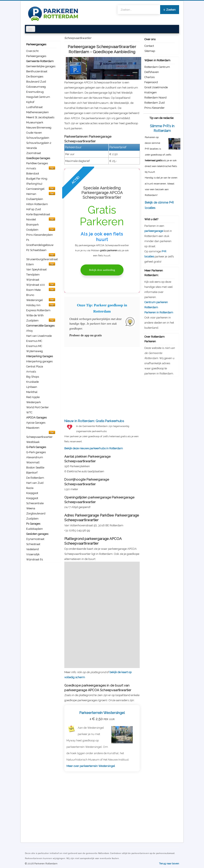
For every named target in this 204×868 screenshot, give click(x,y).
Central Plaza (35, 366)
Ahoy (29, 331)
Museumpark (35, 122)
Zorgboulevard (36, 513)
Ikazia (30, 488)
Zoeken (170, 10)
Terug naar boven (169, 864)
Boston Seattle (35, 468)
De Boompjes (35, 76)
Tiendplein (33, 275)
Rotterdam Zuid (154, 103)
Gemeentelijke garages (41, 66)
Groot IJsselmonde (156, 87)
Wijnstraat (33, 280)
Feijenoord (151, 82)
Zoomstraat (34, 153)
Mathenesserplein (37, 112)
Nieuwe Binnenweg (39, 128)
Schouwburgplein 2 (39, 143)
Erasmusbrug (35, 92)
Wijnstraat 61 (35, 559)
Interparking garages (39, 361)
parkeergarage (154, 231)
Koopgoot (32, 493)
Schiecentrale (35, 503)
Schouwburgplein (38, 138)
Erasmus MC (34, 341)
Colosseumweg (36, 87)
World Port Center (37, 407)
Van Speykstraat (36, 269)
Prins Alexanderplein (40, 235)
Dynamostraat (35, 539)
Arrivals (31, 372)
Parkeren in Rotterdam (159, 312)
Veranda (32, 148)
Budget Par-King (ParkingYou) (37, 181)
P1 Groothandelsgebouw (40, 242)
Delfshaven (152, 72)
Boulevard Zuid (36, 82)
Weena (31, 508)
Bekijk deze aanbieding (102, 270)
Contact (149, 46)
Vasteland (32, 549)
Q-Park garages (36, 452)
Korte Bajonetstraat (38, 214)
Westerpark (34, 402)
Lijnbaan (32, 387)
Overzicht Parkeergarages (36, 54)
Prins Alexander (154, 108)
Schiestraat (33, 544)
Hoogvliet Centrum (38, 97)
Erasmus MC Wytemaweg (34, 349)
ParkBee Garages (37, 163)
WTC (29, 412)
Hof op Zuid (34, 209)
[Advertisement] (102, 381)
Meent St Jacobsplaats (40, 117)
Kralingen (151, 92)
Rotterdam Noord (155, 98)
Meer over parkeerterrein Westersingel (91, 766)
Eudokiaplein (34, 529)
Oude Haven (34, 133)
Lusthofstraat (34, 107)
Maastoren (33, 428)
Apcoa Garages (36, 423)
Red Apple (33, 397)
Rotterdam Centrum (157, 67)
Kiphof (30, 102)
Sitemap (150, 51)
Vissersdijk (33, 554)
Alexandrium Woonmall (35, 460)
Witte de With (35, 315)
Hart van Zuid (35, 483)
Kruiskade (32, 382)
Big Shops (33, 377)
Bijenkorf (32, 473)
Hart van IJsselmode (39, 336)
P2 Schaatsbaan (36, 250)
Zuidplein (32, 519)
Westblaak (33, 442)
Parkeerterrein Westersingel (102, 713)
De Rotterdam (35, 478)
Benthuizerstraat (37, 71)
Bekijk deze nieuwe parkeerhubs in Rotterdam (102, 434)
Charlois (149, 77)
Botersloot (33, 173)
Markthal (32, 392)
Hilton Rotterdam (37, 204)
